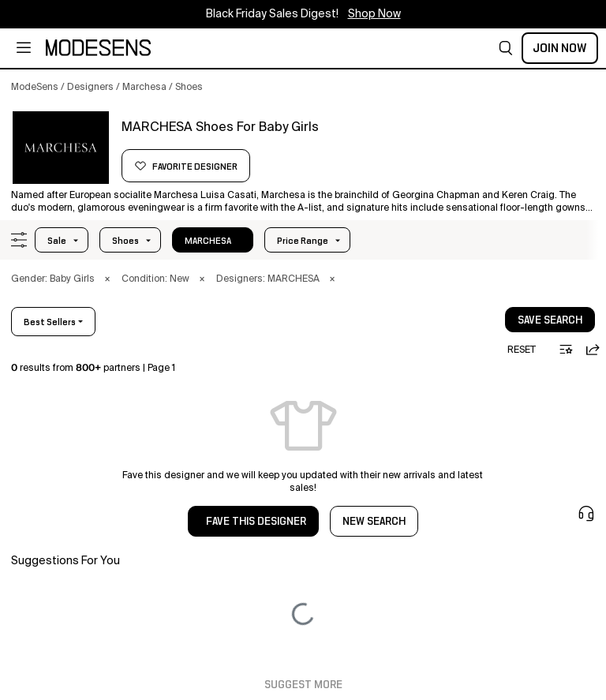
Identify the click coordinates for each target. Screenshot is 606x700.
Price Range (303, 241)
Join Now (560, 48)
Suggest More (303, 685)
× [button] (107, 279)
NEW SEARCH (374, 522)
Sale (57, 241)
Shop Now (374, 14)
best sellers (50, 322)
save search (550, 320)
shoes (125, 241)
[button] (506, 48)
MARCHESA (208, 241)
